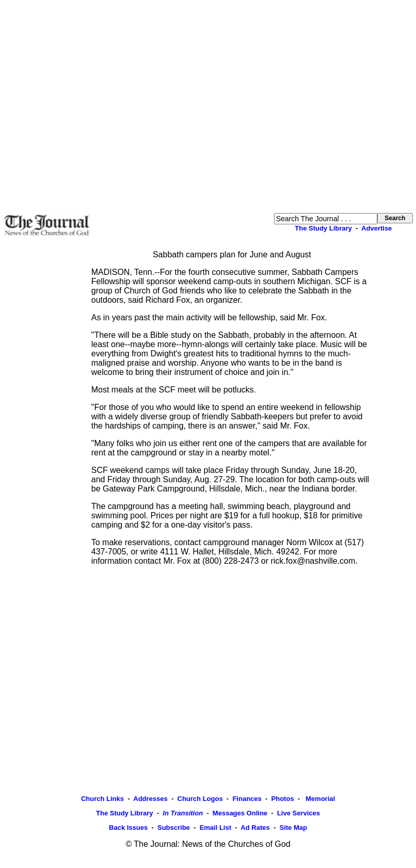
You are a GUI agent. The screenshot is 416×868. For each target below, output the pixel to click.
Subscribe (174, 828)
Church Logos (200, 799)
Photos (283, 799)
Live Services (299, 813)
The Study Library (323, 228)
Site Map (293, 828)
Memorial (319, 799)
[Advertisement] (97, 107)
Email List (215, 828)
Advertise (377, 228)
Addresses (150, 799)
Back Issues (128, 828)
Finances (247, 799)
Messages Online (240, 813)
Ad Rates (255, 828)
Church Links (102, 799)
